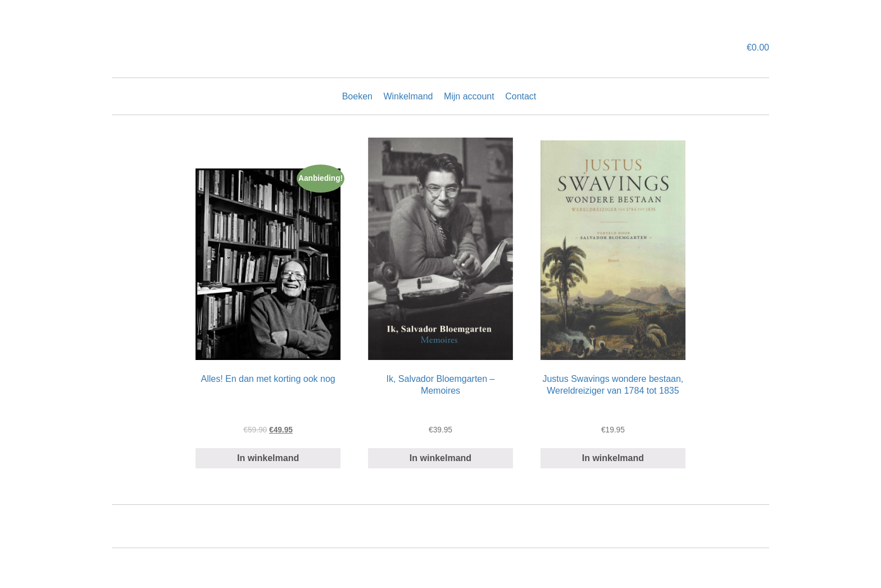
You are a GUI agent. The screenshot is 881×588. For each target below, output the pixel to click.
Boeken (357, 96)
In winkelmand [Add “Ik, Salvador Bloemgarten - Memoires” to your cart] (440, 458)
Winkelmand (408, 96)
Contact (521, 96)
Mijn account (469, 96)
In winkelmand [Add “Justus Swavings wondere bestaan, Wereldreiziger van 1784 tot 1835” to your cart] (613, 458)
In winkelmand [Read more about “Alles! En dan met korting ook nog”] (268, 458)
